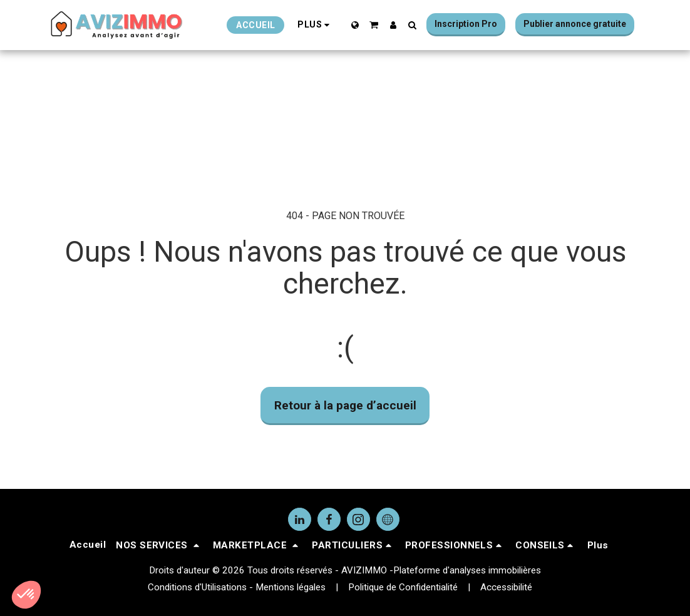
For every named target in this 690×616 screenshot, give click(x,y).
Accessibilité (506, 587)
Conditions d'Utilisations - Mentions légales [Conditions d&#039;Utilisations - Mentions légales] (237, 587)
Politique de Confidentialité (403, 587)
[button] (374, 25)
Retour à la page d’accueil (345, 405)
